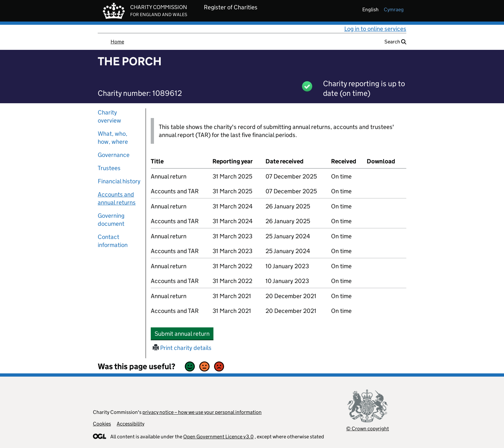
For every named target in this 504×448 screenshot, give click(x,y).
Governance (114, 155)
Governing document (111, 220)
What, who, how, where (113, 138)
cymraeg (394, 9)
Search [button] (395, 42)
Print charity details (182, 348)
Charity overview (109, 116)
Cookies (102, 424)
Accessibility (130, 424)
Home (117, 42)
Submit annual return (184, 334)
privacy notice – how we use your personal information (202, 412)
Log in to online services (375, 29)
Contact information (113, 241)
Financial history (119, 181)
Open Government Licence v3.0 (218, 437)
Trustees (109, 168)
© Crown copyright (368, 429)
